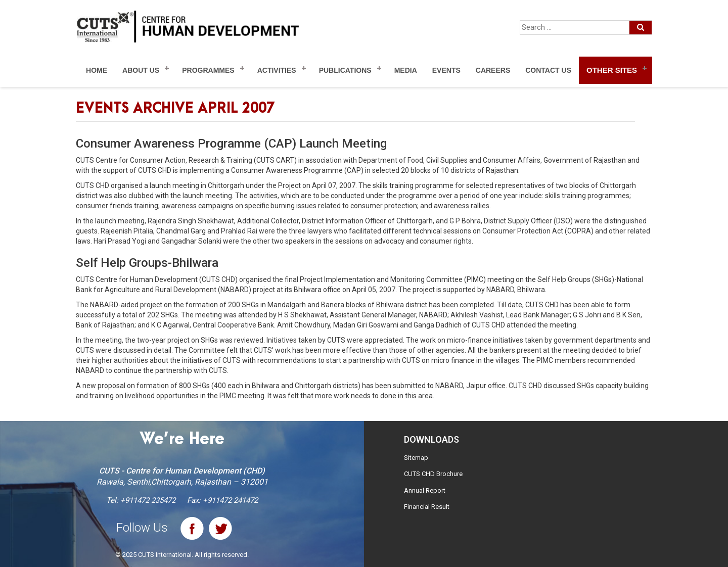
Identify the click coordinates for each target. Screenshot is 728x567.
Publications (345, 70)
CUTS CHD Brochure (433, 474)
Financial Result (427, 507)
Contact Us (548, 70)
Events (446, 70)
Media (406, 70)
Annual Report (425, 490)
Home (97, 70)
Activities (277, 70)
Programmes (208, 70)
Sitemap (416, 458)
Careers (493, 70)
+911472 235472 (148, 500)
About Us (141, 70)
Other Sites (612, 70)
